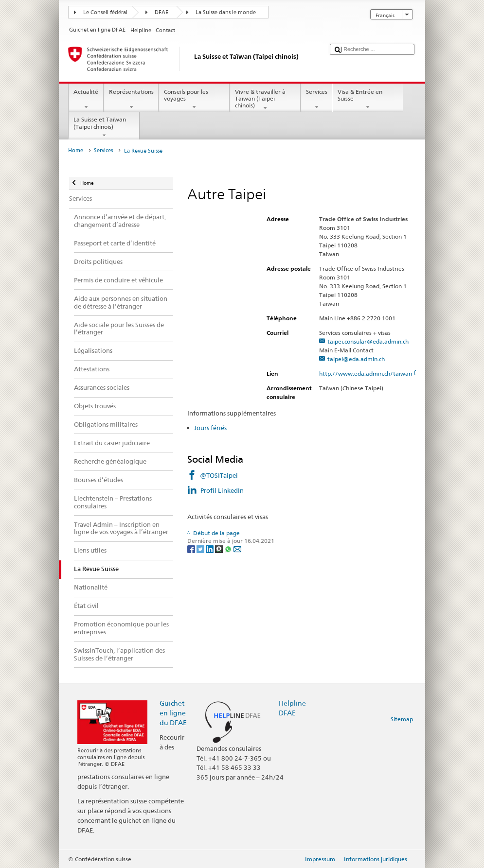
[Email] (237, 548)
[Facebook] (192, 548)
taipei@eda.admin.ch (356, 359)
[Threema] (220, 548)
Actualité (86, 100)
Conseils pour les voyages (194, 100)
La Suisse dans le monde (226, 12)
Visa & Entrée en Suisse (368, 100)
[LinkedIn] (210, 548)
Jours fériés (210, 428)
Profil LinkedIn (222, 490)
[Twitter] (201, 548)
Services (316, 100)
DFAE (161, 12)
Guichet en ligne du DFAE (173, 713)
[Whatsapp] (229, 548)
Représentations (131, 100)
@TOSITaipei (219, 475)
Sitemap (402, 719)
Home (76, 150)
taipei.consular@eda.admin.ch (368, 341)
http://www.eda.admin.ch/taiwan (370, 373)
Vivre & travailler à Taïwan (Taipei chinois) (265, 100)
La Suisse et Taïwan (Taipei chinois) (104, 127)
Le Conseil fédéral (105, 12)
